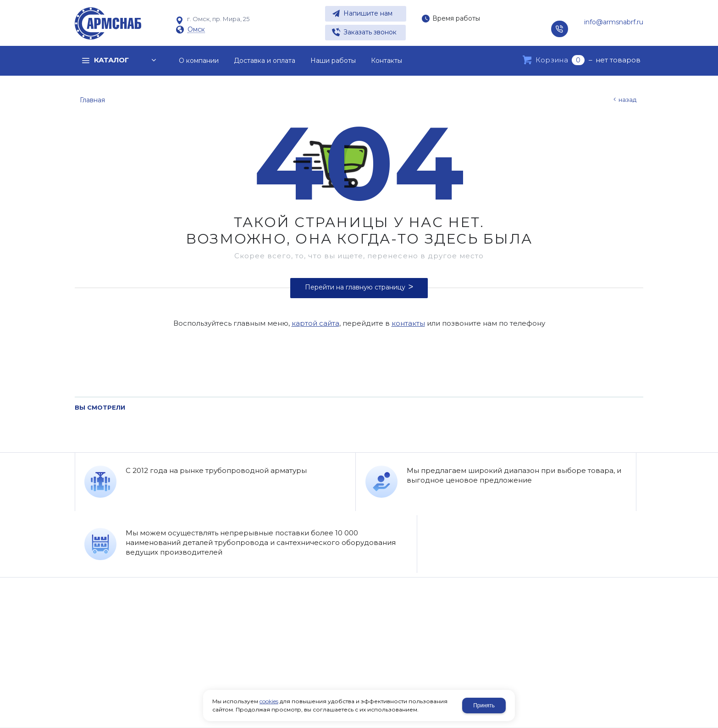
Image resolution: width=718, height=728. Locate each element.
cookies (269, 701)
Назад (627, 100)
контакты (408, 323)
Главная (92, 100)
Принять (484, 706)
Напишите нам (368, 13)
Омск (196, 30)
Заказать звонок (370, 32)
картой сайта (315, 323)
